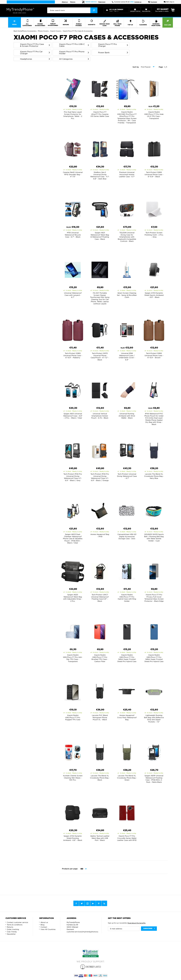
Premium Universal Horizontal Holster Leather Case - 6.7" (127, 174)
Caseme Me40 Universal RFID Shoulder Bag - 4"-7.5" (73, 174)
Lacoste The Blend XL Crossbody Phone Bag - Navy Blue (154, 476)
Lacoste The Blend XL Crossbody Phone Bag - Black (100, 778)
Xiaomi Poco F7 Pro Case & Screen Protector (32, 45)
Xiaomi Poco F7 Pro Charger (107, 45)
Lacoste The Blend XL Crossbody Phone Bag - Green (127, 778)
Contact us (138, 2)
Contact (44, 927)
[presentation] (72, 10)
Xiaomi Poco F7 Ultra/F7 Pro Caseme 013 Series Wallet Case (100, 114)
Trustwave (153, 2)
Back (15, 31)
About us (65, 2)
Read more (102, 2)
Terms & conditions (15, 925)
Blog (42, 925)
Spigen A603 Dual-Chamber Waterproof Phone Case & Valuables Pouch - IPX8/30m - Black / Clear (73, 539)
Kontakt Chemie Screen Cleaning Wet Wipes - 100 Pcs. (73, 778)
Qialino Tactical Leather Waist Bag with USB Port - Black (100, 838)
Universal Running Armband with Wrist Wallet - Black (127, 416)
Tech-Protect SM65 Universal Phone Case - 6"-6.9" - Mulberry (73, 355)
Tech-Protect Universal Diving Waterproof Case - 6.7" (127, 476)
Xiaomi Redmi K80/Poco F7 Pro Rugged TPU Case (73, 717)
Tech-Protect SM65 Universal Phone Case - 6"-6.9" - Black (154, 174)
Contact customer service (17, 922)
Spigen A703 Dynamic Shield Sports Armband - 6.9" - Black (154, 295)
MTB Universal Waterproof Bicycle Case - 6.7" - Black (73, 235)
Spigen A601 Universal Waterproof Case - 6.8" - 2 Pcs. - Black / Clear (73, 416)
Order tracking (13, 929)
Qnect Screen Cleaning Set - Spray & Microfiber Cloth (127, 295)
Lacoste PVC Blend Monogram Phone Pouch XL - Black (100, 717)
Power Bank (104, 53)
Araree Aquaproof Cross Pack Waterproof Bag (127, 717)
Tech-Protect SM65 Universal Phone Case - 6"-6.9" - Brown (154, 355)
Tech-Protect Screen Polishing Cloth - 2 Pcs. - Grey (154, 235)
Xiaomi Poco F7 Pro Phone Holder (72, 53)
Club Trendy (12, 932)
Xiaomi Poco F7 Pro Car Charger (31, 53)
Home (20, 31)
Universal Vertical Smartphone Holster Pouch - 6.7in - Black (100, 416)
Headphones (26, 59)
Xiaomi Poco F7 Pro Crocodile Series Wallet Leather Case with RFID (127, 838)
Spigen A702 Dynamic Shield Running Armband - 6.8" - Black (73, 838)
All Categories (66, 59)
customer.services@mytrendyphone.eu (82, 932)
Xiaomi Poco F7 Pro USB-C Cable (72, 45)
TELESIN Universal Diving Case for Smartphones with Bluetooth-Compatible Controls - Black (127, 237)
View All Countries (48, 929)
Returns (73, 2)
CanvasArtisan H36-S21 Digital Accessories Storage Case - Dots (127, 536)
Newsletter (11, 934)
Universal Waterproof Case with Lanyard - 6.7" (73, 295)
